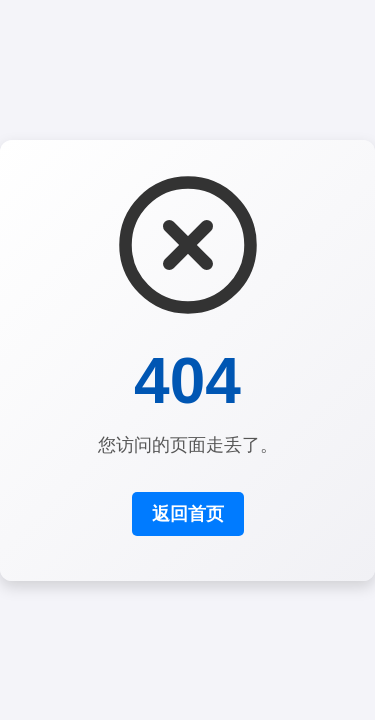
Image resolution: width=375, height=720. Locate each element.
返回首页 (188, 514)
